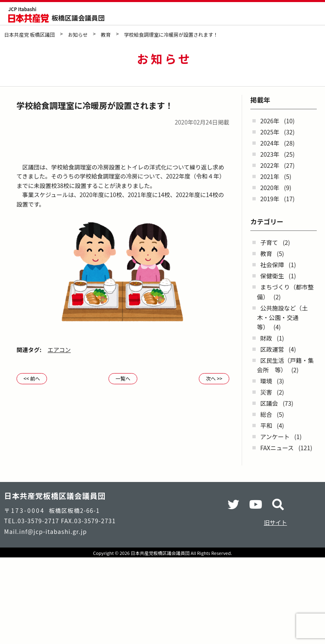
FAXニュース (277, 448)
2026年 (270, 121)
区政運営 (272, 349)
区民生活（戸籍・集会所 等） (285, 365)
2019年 (270, 199)
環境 (266, 381)
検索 (295, 14)
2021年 (270, 176)
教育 (266, 253)
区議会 (269, 403)
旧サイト (276, 522)
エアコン (59, 350)
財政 (266, 338)
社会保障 (272, 264)
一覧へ (123, 378)
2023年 (270, 154)
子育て (269, 242)
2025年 (270, 132)
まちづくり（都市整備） (285, 291)
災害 (266, 392)
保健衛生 (272, 276)
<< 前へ (32, 378)
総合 (266, 414)
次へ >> (214, 378)
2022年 (270, 165)
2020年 (270, 187)
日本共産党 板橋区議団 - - (28, 18)
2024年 (270, 143)
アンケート (275, 436)
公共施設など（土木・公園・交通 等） (282, 317)
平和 (266, 425)
